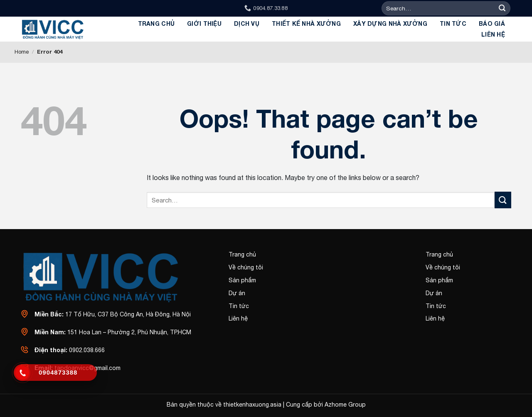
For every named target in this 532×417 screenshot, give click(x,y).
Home (22, 52)
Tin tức (453, 23)
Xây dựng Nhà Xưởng (390, 23)
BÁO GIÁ (492, 23)
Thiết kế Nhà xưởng (306, 23)
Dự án (237, 293)
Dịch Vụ (247, 23)
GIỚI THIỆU (204, 23)
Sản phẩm (242, 280)
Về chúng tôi (246, 267)
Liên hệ (493, 34)
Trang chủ (156, 23)
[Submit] (502, 9)
